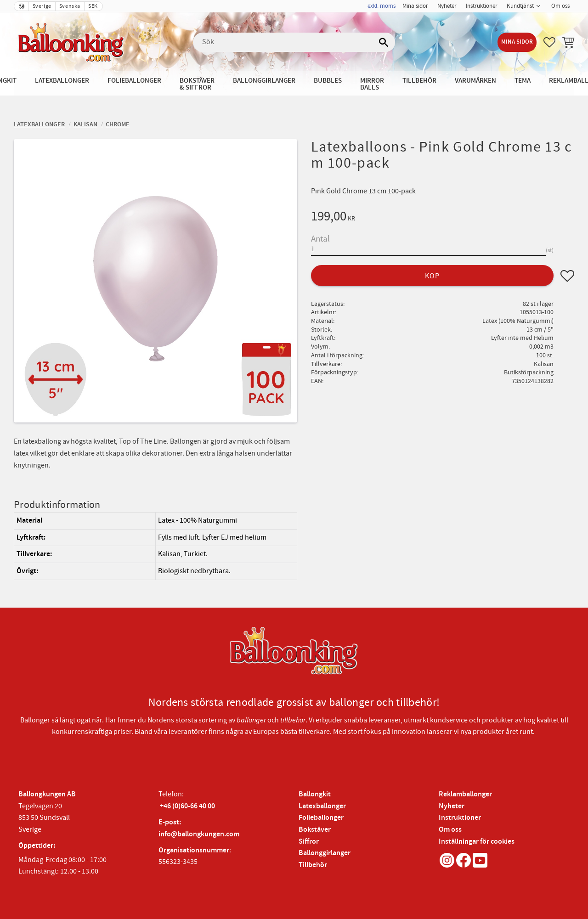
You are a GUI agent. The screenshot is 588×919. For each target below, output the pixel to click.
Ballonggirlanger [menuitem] (264, 81)
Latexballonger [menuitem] (62, 81)
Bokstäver (315, 830)
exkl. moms (382, 6)
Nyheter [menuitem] (447, 6)
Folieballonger (321, 818)
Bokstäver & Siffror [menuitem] (197, 84)
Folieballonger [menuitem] (134, 81)
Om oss (450, 830)
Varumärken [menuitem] (475, 81)
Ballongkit (315, 794)
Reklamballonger (465, 794)
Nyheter (452, 806)
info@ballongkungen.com (199, 834)
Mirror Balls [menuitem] (372, 84)
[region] (155, 546)
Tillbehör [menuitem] (419, 81)
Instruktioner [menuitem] (482, 6)
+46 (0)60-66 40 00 (187, 806)
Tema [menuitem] (523, 81)
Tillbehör (313, 865)
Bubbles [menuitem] (328, 81)
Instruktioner (460, 818)
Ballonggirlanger (325, 853)
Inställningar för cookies (477, 842)
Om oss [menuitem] (560, 6)
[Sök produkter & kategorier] (294, 42)
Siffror (309, 842)
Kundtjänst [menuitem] (520, 6)
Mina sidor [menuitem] (415, 6)
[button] (549, 42)
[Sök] (384, 42)
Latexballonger (322, 806)
